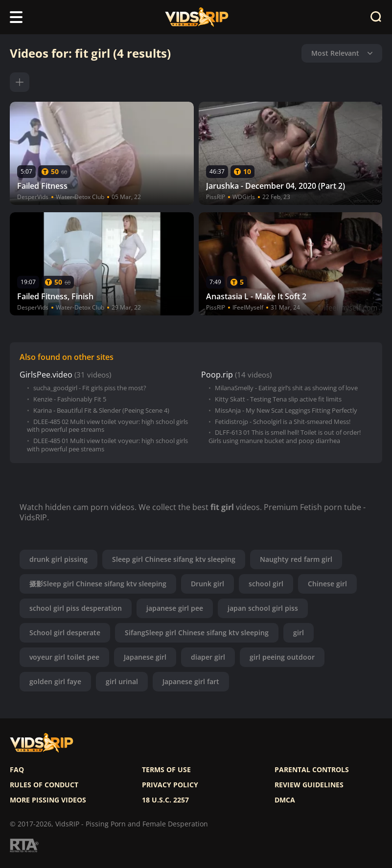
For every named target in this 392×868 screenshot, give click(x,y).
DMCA (285, 800)
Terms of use (166, 770)
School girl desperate (65, 633)
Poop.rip (217, 375)
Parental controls (312, 770)
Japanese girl (145, 657)
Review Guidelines (309, 785)
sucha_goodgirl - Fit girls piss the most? (90, 388)
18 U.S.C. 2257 (165, 800)
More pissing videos (48, 800)
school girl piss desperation (76, 608)
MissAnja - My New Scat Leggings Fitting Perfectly (286, 411)
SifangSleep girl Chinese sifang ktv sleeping (197, 633)
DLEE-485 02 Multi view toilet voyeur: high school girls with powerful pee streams (107, 426)
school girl (266, 584)
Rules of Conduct (44, 785)
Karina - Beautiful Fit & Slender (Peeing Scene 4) (101, 411)
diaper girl (208, 657)
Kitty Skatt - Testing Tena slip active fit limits (278, 399)
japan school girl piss (263, 608)
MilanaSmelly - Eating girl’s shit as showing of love (286, 388)
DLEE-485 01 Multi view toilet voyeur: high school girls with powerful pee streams (107, 445)
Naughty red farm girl (296, 559)
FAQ (17, 770)
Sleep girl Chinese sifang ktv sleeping (174, 559)
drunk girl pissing (58, 559)
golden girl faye (55, 681)
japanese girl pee (175, 608)
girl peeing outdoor (282, 657)
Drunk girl (208, 584)
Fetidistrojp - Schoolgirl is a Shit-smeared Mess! (283, 422)
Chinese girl (327, 584)
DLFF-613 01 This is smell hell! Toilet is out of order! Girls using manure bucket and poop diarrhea (285, 437)
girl (299, 633)
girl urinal (122, 681)
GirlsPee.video (46, 375)
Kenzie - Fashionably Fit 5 (70, 399)
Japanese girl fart (191, 681)
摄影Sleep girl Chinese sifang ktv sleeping (98, 584)
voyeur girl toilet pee (64, 657)
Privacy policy (170, 785)
